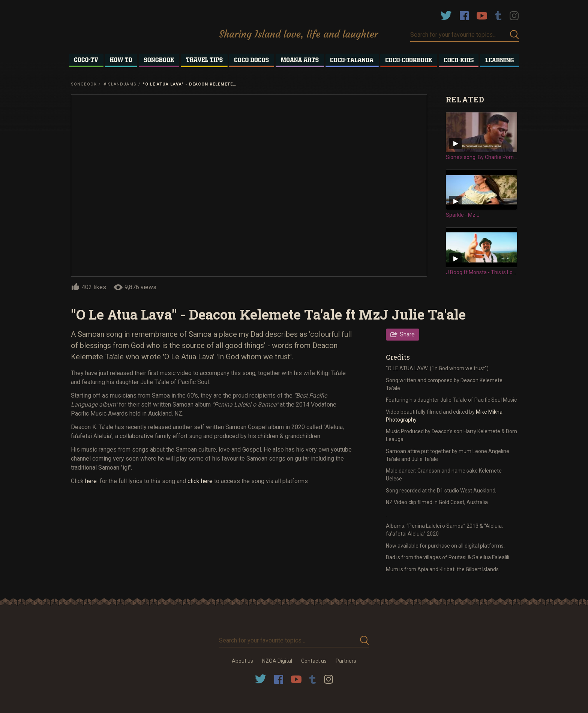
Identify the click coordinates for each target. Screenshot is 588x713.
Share (407, 334)
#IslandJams (120, 84)
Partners (346, 661)
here (92, 481)
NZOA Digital (277, 661)
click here (200, 481)
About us (242, 661)
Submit (514, 35)
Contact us (314, 661)
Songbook (84, 84)
